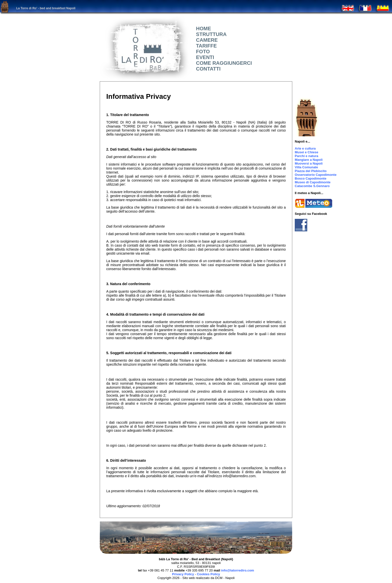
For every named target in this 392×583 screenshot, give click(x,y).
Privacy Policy (183, 574)
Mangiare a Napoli (309, 160)
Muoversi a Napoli (309, 163)
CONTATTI (207, 69)
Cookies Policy (208, 574)
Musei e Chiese (306, 152)
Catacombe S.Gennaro (312, 186)
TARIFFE (205, 46)
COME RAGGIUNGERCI (222, 63)
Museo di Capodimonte (313, 182)
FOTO (201, 52)
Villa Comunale (306, 167)
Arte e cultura (305, 148)
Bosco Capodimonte (310, 178)
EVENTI (204, 57)
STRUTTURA (210, 34)
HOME (202, 29)
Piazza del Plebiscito (311, 171)
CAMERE (205, 40)
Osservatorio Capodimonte (316, 175)
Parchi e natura (306, 156)
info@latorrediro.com (237, 570)
